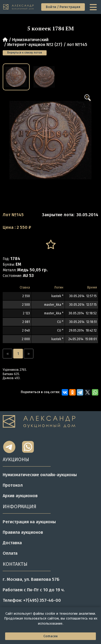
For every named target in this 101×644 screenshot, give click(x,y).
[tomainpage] (19, 7)
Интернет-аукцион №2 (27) (35, 45)
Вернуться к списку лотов (25, 53)
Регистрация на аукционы (29, 522)
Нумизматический (30, 40)
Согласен (50, 636)
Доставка (12, 543)
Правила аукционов (23, 532)
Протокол (13, 485)
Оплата (10, 553)
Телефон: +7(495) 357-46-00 (32, 600)
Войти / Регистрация (63, 7)
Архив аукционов (20, 496)
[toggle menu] (94, 7)
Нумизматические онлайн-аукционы (40, 475)
